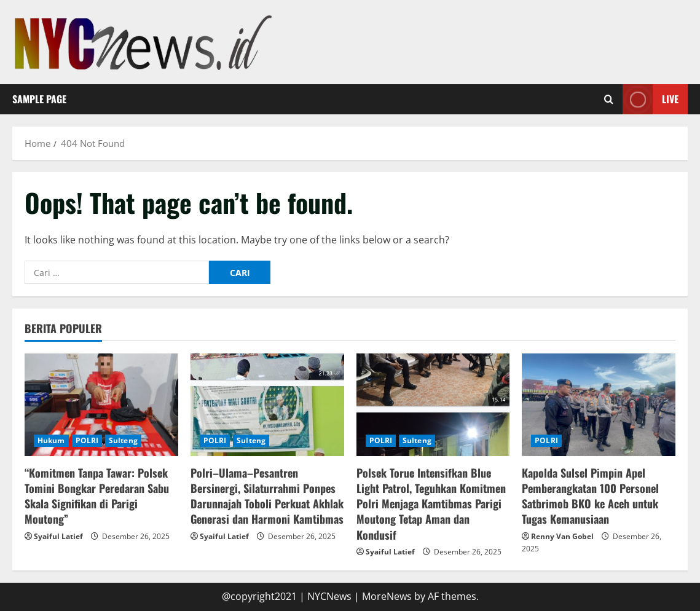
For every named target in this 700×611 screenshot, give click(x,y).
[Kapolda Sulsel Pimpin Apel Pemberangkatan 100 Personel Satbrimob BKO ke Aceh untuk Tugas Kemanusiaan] (599, 405)
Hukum (51, 440)
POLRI (87, 440)
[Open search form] (609, 99)
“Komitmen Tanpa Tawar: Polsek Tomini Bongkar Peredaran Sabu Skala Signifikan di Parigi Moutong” (97, 496)
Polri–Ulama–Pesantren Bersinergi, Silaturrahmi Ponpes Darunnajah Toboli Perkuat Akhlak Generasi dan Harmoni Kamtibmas (267, 496)
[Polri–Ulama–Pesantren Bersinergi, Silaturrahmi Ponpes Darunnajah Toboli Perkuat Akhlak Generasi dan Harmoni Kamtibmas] (267, 405)
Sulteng (123, 440)
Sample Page (39, 99)
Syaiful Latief (58, 536)
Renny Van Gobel (562, 536)
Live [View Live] (651, 99)
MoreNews (387, 596)
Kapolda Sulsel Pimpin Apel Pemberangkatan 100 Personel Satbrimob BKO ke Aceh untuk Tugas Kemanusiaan (590, 496)
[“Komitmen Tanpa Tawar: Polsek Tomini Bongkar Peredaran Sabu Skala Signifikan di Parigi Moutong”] (101, 405)
